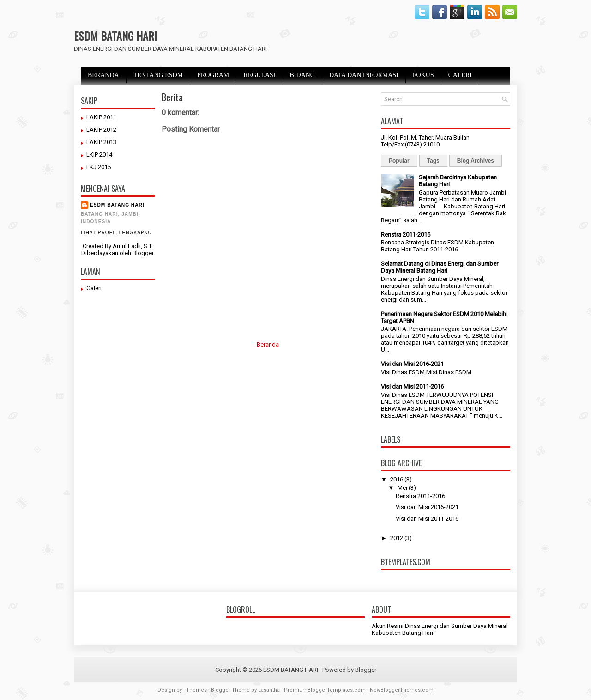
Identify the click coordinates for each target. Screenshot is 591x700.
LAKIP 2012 (101, 130)
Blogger (143, 253)
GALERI (460, 75)
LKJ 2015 (99, 167)
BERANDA (103, 75)
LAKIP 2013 (101, 142)
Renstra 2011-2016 (406, 234)
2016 (397, 479)
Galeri (94, 288)
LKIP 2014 (99, 155)
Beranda (268, 344)
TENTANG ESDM (158, 75)
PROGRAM (213, 75)
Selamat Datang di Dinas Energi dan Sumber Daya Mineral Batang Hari (440, 267)
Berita (172, 97)
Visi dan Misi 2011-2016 (412, 387)
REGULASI (259, 75)
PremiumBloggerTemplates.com (325, 690)
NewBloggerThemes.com (402, 690)
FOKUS (423, 75)
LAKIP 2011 (101, 117)
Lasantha (269, 690)
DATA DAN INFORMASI (364, 75)
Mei (402, 488)
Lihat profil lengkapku (116, 233)
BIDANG (302, 75)
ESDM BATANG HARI (115, 36)
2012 (397, 538)
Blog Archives (476, 161)
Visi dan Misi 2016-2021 (412, 364)
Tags (433, 161)
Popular (399, 161)
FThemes (195, 690)
